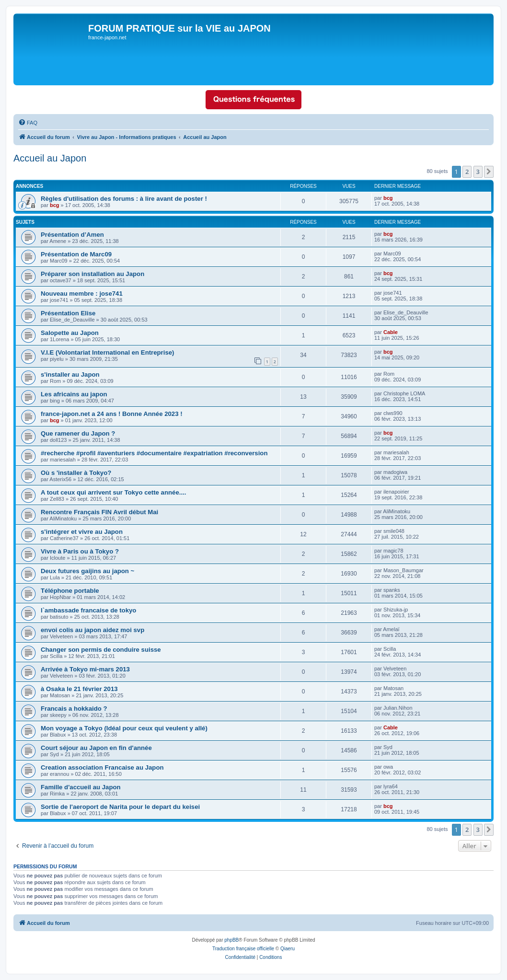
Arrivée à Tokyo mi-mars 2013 (85, 669)
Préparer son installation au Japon (92, 274)
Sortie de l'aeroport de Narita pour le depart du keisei (120, 807)
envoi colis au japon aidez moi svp (92, 630)
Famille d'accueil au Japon (81, 787)
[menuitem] (28, 123)
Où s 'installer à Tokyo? (76, 473)
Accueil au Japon (50, 158)
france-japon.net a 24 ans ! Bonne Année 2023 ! (112, 414)
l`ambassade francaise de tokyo (88, 610)
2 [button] (467, 172)
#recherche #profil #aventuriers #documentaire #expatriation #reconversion (154, 453)
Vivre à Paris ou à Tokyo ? (80, 551)
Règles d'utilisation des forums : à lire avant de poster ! (124, 199)
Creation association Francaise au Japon (102, 767)
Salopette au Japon (70, 333)
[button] (489, 172)
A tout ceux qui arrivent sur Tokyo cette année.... (113, 492)
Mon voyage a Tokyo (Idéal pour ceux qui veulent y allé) (124, 728)
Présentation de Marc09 (76, 254)
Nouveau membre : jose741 (82, 294)
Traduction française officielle (243, 949)
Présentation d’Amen (72, 235)
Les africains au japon (74, 394)
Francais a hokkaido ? (74, 709)
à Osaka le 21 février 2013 (79, 689)
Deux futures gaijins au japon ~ (87, 571)
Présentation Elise (68, 313)
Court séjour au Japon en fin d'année (96, 748)
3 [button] (478, 172)
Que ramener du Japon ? (78, 433)
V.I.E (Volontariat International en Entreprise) (107, 352)
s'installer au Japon (70, 375)
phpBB (231, 940)
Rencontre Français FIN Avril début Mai (99, 512)
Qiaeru (288, 949)
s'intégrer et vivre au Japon (82, 532)
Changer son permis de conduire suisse (101, 650)
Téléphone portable (70, 591)
